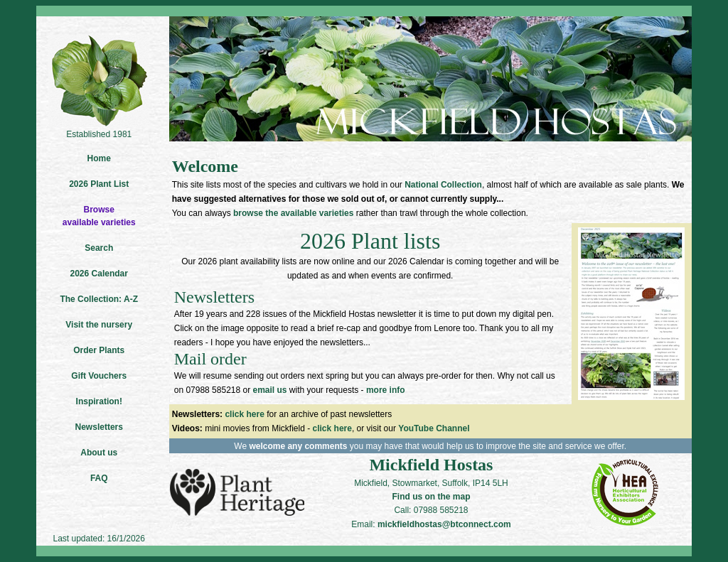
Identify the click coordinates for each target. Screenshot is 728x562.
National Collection (443, 185)
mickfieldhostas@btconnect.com (444, 524)
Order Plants (99, 350)
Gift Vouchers (99, 376)
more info (386, 390)
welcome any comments (298, 446)
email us (269, 390)
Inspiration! (99, 401)
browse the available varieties (293, 213)
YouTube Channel (434, 428)
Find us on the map (431, 497)
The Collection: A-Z (99, 299)
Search (99, 248)
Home (99, 158)
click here (244, 414)
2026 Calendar (99, 274)
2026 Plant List (99, 184)
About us (99, 453)
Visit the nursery (99, 325)
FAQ (99, 478)
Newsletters (99, 427)
